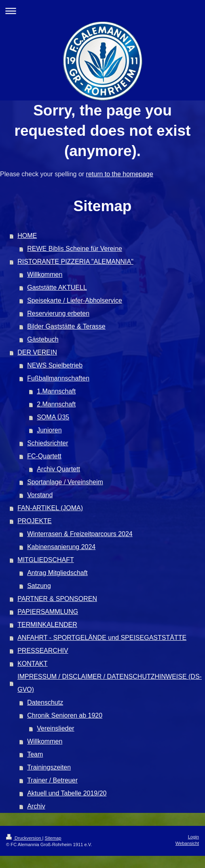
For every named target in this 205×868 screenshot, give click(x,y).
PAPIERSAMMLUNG (48, 612)
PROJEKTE (34, 521)
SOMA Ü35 (53, 417)
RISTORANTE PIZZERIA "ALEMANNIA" (75, 262)
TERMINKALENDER (47, 625)
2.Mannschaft (56, 404)
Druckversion (24, 838)
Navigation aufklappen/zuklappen (102, 11)
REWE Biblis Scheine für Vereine (75, 249)
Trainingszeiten (49, 767)
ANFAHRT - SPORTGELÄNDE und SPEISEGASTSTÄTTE (102, 638)
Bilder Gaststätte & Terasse (66, 326)
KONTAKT (32, 664)
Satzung (39, 586)
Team (35, 754)
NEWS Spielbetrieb (55, 365)
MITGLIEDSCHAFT (46, 560)
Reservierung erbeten (58, 313)
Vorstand (40, 495)
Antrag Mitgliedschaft (57, 573)
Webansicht (187, 843)
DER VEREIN (37, 352)
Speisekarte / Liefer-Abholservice (75, 300)
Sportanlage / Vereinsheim (65, 482)
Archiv (36, 806)
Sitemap (53, 838)
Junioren (49, 430)
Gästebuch (43, 339)
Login (193, 837)
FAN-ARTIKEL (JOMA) (50, 508)
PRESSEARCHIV (43, 651)
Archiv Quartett (58, 469)
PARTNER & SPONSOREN (57, 599)
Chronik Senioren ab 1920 (65, 715)
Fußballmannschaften (58, 378)
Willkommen (45, 275)
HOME (27, 236)
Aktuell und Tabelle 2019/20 (67, 793)
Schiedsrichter (48, 443)
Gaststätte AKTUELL (57, 288)
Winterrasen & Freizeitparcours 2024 (80, 534)
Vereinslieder (56, 728)
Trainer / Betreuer (52, 780)
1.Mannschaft (56, 391)
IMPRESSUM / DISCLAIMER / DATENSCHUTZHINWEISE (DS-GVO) (110, 683)
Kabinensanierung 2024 (61, 547)
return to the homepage (120, 174)
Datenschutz (45, 702)
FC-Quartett (44, 456)
